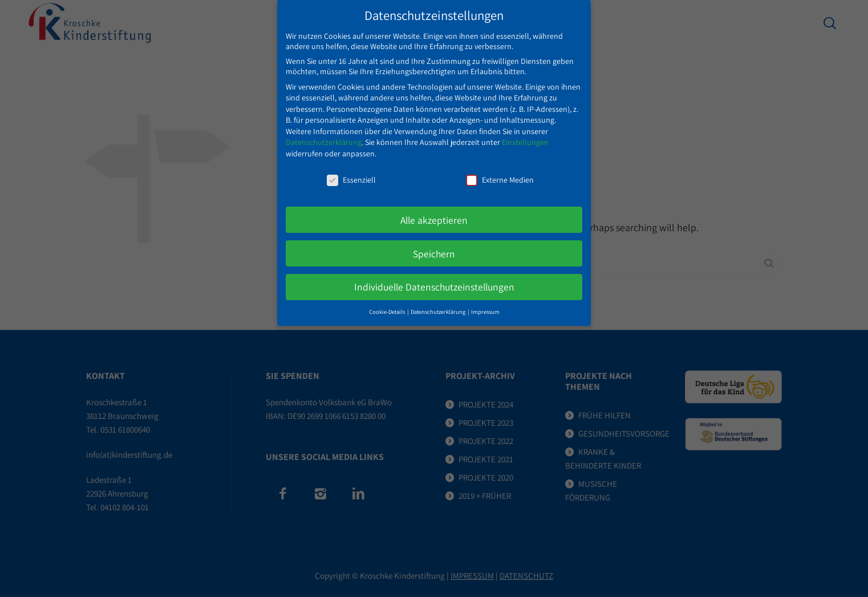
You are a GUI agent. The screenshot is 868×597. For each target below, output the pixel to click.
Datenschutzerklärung (324, 133)
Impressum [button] (485, 302)
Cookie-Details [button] (388, 302)
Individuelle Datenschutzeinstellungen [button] (434, 278)
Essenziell (351, 170)
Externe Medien (500, 170)
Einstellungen (525, 133)
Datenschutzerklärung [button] (439, 302)
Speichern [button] (434, 244)
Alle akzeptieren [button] (434, 210)
